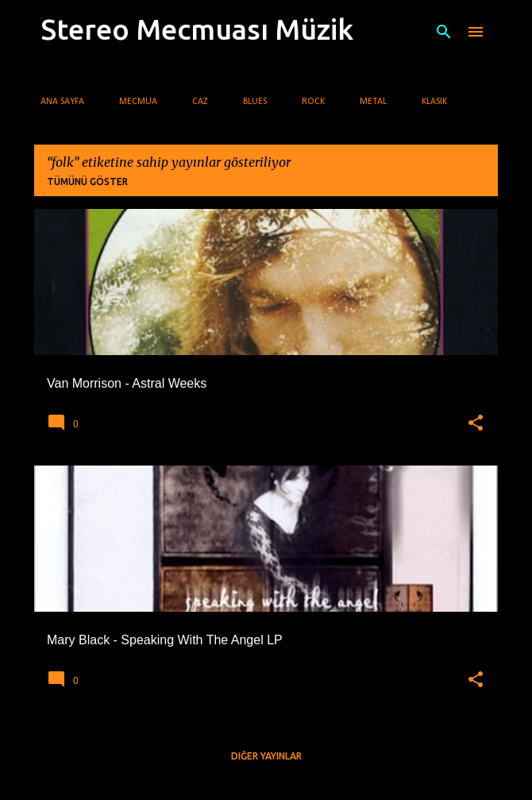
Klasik (434, 102)
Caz (200, 102)
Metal (373, 102)
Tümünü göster (87, 182)
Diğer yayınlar (266, 756)
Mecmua (138, 102)
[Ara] (444, 32)
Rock (313, 102)
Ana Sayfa (62, 102)
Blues (255, 102)
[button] (476, 423)
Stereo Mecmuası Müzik (197, 29)
